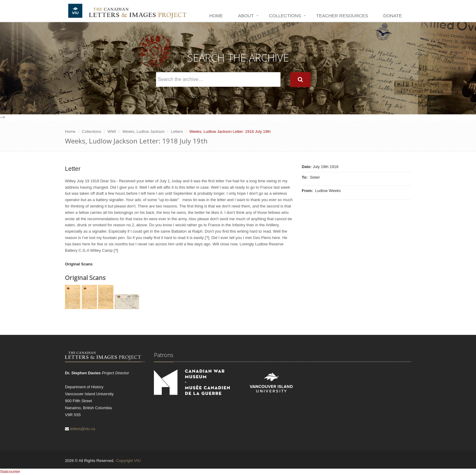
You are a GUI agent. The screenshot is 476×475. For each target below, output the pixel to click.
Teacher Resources (342, 16)
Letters (177, 131)
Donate (393, 16)
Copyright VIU (128, 461)
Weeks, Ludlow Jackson (143, 131)
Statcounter (10, 472)
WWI (112, 131)
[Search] (300, 80)
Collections (285, 16)
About (246, 16)
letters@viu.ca (83, 429)
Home (216, 16)
